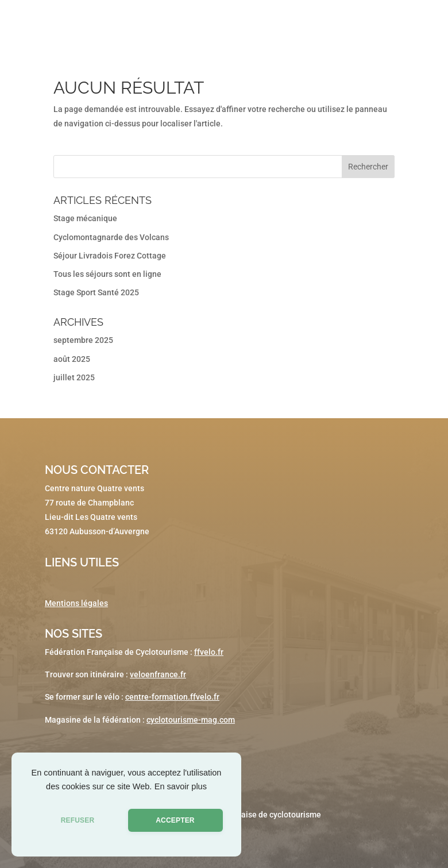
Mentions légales (76, 603)
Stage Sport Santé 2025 (96, 292)
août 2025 (72, 359)
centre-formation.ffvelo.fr (172, 697)
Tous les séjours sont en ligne (107, 274)
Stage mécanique (85, 218)
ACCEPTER (175, 820)
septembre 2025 (83, 340)
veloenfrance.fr (158, 674)
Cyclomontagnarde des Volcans (111, 237)
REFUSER (78, 820)
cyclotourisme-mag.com (191, 720)
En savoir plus (181, 786)
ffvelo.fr (209, 652)
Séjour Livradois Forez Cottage (110, 256)
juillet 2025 (74, 377)
